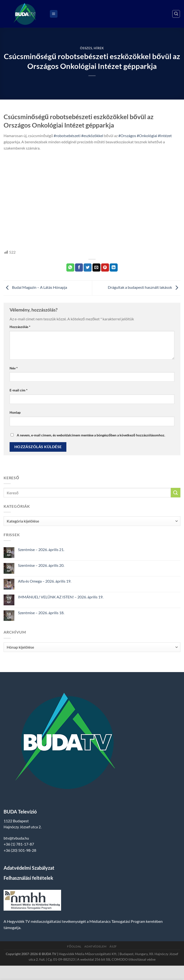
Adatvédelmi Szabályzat (29, 868)
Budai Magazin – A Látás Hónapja (35, 287)
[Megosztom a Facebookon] (79, 267)
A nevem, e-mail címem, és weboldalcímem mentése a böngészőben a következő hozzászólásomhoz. (91, 435)
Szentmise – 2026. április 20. (41, 565)
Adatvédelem (95, 946)
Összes (86, 48)
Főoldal (74, 946)
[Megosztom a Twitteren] (88, 267)
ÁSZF (113, 946)
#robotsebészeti (67, 136)
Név (14, 368)
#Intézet (165, 136)
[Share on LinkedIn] (114, 267)
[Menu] (54, 14)
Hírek (99, 48)
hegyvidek (13, 241)
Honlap (15, 412)
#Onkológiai (147, 136)
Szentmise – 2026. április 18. (41, 613)
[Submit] (176, 493)
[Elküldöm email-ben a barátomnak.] (96, 267)
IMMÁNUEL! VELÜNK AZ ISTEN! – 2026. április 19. (61, 597)
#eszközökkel (92, 136)
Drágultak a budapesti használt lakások (144, 287)
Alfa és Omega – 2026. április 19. (45, 581)
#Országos (127, 136)
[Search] (176, 14)
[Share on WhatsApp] (70, 267)
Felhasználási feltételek (28, 878)
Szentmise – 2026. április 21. (41, 549)
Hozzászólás (20, 327)
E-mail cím (19, 390)
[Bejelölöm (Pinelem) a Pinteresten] (105, 267)
